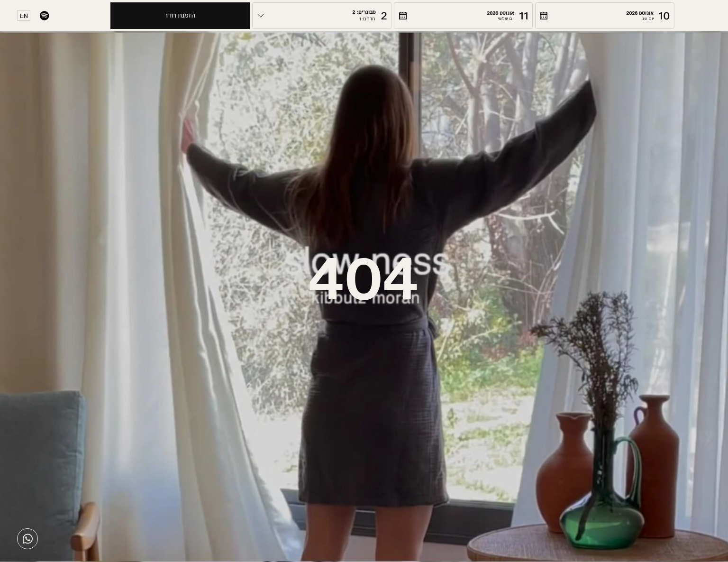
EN (24, 16)
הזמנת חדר (180, 15)
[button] (605, 16)
